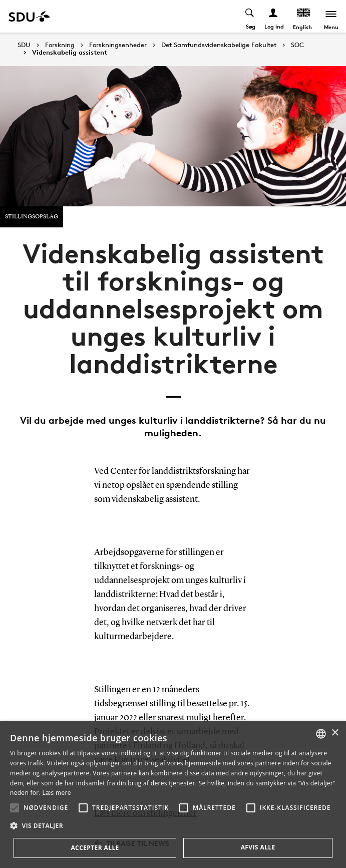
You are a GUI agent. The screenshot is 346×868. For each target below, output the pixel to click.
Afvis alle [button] (258, 847)
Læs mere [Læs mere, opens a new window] (56, 793)
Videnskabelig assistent (70, 53)
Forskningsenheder (118, 45)
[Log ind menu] (274, 16)
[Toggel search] (250, 16)
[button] (15, 808)
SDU (24, 45)
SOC (297, 45)
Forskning (60, 45)
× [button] (335, 733)
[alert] (173, 795)
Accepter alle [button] (95, 848)
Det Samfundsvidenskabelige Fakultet (219, 45)
